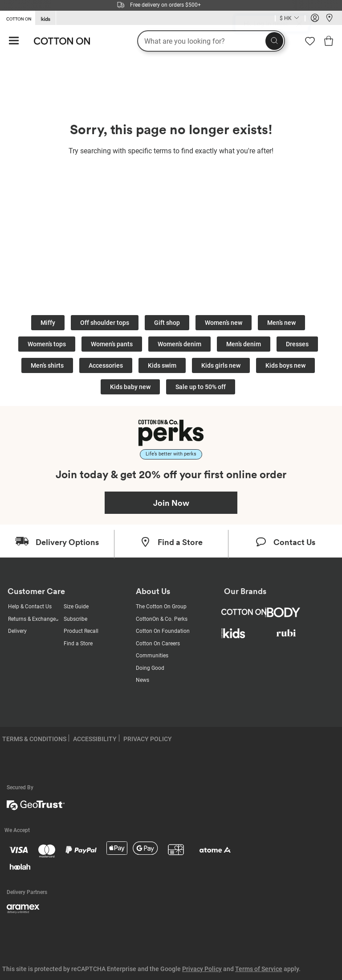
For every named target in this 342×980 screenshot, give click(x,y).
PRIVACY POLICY (148, 739)
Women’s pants (112, 344)
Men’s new (281, 323)
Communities (152, 656)
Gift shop (167, 323)
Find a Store (78, 644)
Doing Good (150, 668)
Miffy (48, 323)
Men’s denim (244, 344)
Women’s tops (47, 344)
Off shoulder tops (105, 323)
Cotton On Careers (158, 644)
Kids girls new (221, 365)
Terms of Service (259, 969)
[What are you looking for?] (211, 41)
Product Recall (81, 631)
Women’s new (224, 323)
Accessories (106, 365)
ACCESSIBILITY (95, 739)
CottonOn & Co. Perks (162, 619)
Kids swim (162, 365)
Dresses (297, 344)
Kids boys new (285, 365)
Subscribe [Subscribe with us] (75, 619)
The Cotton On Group (161, 607)
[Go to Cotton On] (17, 17)
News (142, 680)
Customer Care (36, 591)
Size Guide (76, 607)
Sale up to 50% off (201, 387)
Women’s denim (179, 344)
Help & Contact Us (30, 607)
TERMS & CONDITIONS (34, 739)
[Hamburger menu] (14, 41)
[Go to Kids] (45, 18)
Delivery (17, 631)
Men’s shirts (47, 365)
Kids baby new (130, 387)
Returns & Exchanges (33, 619)
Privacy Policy (202, 969)
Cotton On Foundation (163, 631)
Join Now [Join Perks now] (171, 503)
